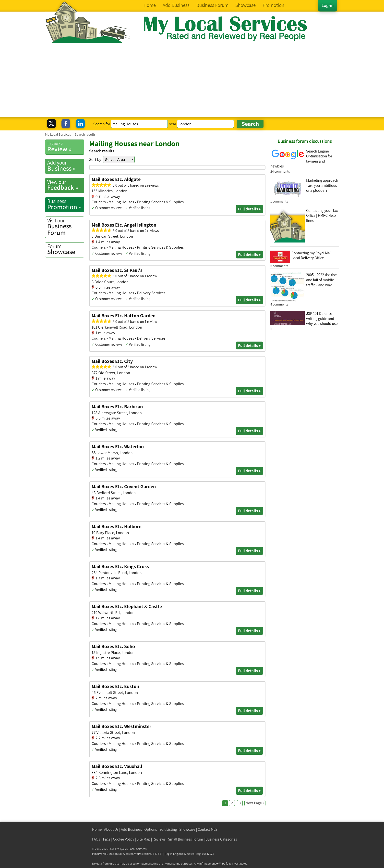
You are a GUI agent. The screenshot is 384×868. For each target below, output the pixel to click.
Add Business (132, 829)
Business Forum (66, 227)
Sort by (95, 159)
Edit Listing (168, 829)
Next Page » (255, 803)
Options (151, 829)
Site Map (144, 839)
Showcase (66, 249)
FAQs (96, 839)
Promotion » (66, 204)
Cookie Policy (124, 839)
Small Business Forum (186, 839)
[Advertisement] (192, 80)
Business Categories (221, 839)
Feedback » (66, 185)
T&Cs (106, 839)
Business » (66, 166)
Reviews (159, 839)
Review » (66, 147)
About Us (111, 829)
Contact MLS (207, 829)
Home (97, 829)
